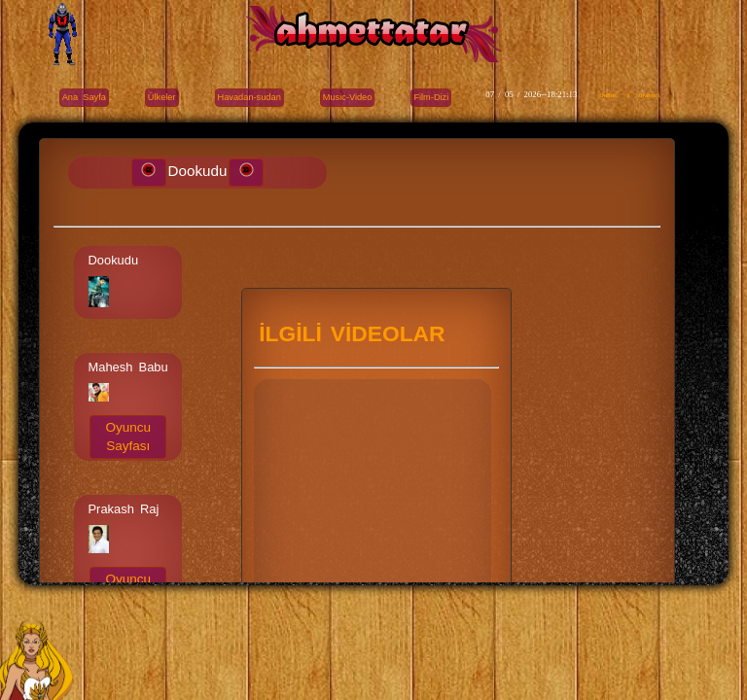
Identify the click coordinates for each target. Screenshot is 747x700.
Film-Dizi (431, 97)
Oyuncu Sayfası (128, 437)
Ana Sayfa (84, 97)
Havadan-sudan (249, 97)
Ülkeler (162, 97)
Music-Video (348, 97)
